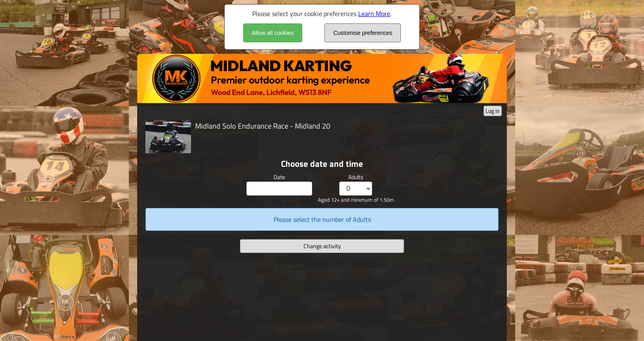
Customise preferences (363, 33)
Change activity (322, 246)
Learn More (374, 14)
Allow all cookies (273, 33)
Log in (493, 111)
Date (279, 177)
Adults (356, 177)
